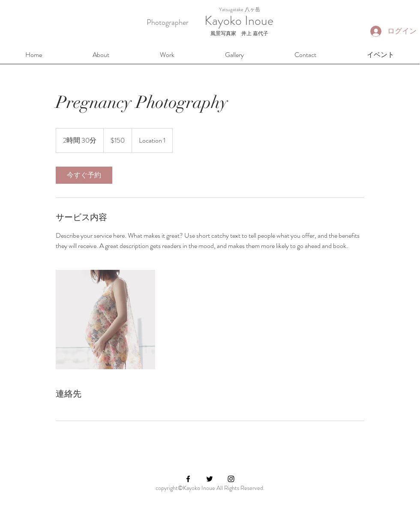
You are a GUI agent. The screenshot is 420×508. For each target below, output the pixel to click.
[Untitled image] (105, 320)
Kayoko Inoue (231, 21)
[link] (84, 175)
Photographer (168, 22)
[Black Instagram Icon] (231, 479)
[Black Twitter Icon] (210, 479)
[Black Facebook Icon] (188, 479)
